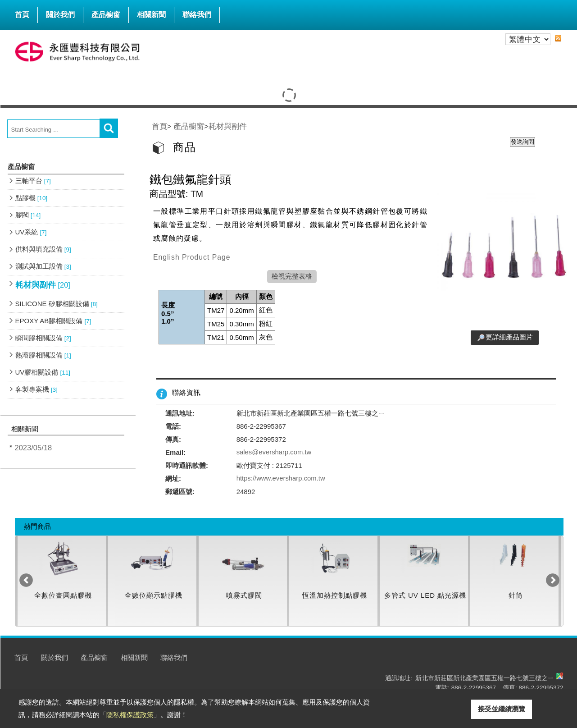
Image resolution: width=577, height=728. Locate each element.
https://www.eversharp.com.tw (281, 478)
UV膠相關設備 (43, 372)
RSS (558, 38)
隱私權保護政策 (130, 715)
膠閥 (28, 215)
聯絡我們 (197, 15)
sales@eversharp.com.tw (275, 452)
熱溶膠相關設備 (43, 355)
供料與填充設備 (43, 249)
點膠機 (32, 198)
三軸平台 (33, 181)
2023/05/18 (34, 448)
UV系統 (31, 232)
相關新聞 (151, 15)
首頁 (22, 15)
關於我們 (60, 15)
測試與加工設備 (43, 266)
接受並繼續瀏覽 (502, 709)
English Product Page (192, 257)
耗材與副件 (43, 285)
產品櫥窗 (106, 13)
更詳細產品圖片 (509, 337)
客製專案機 (36, 389)
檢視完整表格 (292, 276)
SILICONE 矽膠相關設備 (57, 304)
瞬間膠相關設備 (43, 338)
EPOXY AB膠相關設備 (53, 321)
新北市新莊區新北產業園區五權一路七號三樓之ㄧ (485, 678)
